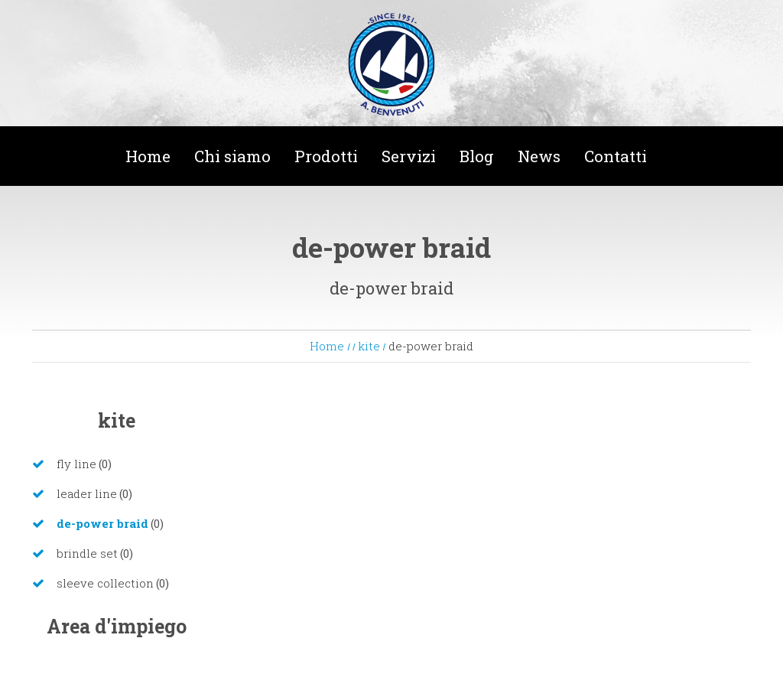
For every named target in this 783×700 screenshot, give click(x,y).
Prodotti (326, 156)
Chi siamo (232, 156)
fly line (76, 464)
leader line (87, 493)
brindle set (87, 553)
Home (148, 156)
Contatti (616, 156)
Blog (477, 156)
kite (370, 346)
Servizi (409, 156)
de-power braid (102, 523)
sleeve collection (105, 583)
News (539, 156)
